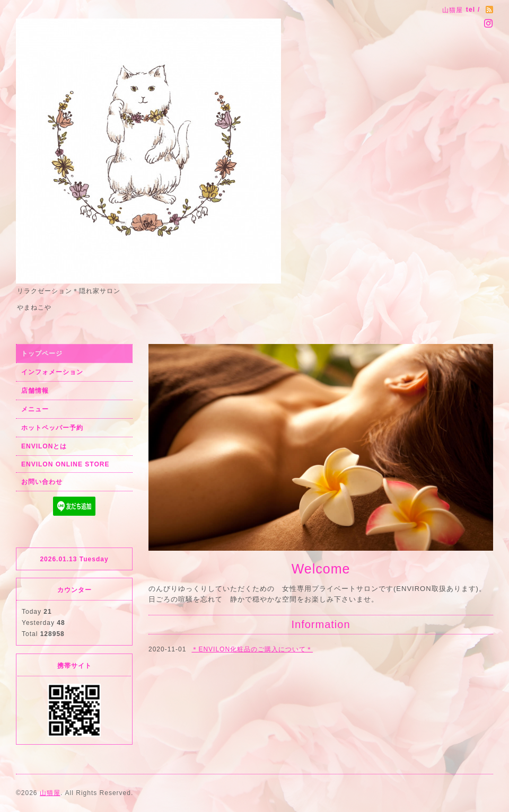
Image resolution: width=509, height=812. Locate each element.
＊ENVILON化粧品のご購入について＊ (252, 649)
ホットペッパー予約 (52, 428)
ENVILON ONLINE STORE (65, 464)
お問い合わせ (42, 482)
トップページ (42, 354)
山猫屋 (50, 793)
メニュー (35, 409)
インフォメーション (52, 372)
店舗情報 (35, 391)
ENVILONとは (44, 446)
